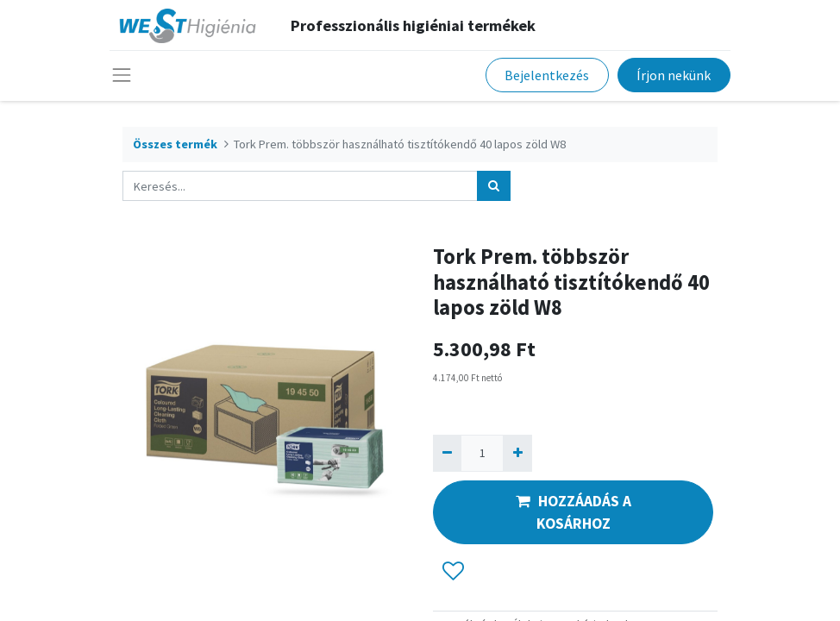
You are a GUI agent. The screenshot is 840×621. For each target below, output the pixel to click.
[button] (453, 571)
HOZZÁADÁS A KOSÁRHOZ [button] (574, 512)
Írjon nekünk (674, 75)
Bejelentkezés (547, 75)
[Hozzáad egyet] (517, 453)
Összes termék (175, 144)
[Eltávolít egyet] (447, 453)
